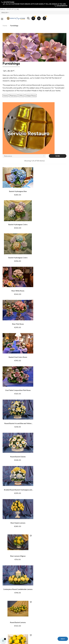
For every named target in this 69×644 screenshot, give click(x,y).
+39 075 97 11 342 (12, 9)
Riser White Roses (51, 224)
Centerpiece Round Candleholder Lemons (18, 389)
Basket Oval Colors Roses (51, 257)
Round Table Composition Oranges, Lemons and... (18, 554)
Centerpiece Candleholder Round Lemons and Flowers (51, 455)
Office (21, 96)
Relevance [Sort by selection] (25, 156)
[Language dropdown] (17, 12)
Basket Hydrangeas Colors (51, 191)
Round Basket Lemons (51, 389)
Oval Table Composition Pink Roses (18, 290)
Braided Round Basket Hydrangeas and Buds (51, 323)
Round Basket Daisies (18, 323)
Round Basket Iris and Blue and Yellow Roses (51, 290)
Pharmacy (13, 96)
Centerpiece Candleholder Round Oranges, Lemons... (51, 554)
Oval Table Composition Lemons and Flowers (18, 455)
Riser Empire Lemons (18, 356)
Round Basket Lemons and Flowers (51, 488)
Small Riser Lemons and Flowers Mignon (18, 488)
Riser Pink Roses (18, 257)
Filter (58, 156)
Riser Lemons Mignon (51, 356)
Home (5, 96)
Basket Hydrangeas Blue (18, 191)
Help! (63, 639)
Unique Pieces (31, 96)
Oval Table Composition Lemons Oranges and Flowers (51, 521)
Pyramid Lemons (51, 422)
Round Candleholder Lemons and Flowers (18, 521)
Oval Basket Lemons (18, 422)
